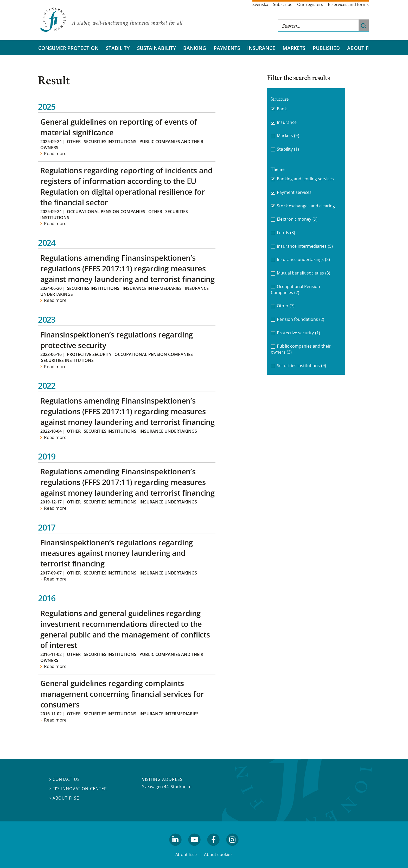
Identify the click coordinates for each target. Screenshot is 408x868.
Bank (282, 109)
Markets (294, 48)
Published (326, 48)
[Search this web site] (318, 26)
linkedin (176, 848)
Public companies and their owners (301, 349)
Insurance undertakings (168, 431)
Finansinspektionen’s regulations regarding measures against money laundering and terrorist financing (117, 553)
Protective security (89, 354)
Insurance (261, 48)
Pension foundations (301, 319)
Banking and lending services (305, 179)
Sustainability (157, 48)
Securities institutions (110, 142)
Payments (227, 48)
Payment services (294, 192)
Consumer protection (68, 48)
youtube (194, 848)
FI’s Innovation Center (78, 789)
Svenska (260, 4)
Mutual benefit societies (304, 273)
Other (74, 142)
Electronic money (297, 219)
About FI (358, 48)
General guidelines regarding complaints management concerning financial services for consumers (122, 694)
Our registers (310, 4)
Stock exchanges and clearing (306, 206)
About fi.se (64, 798)
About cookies (218, 854)
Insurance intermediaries (152, 288)
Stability (118, 48)
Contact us (65, 779)
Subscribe (283, 4)
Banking (195, 48)
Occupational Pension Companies (106, 212)
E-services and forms (348, 4)
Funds (286, 233)
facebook (214, 848)
